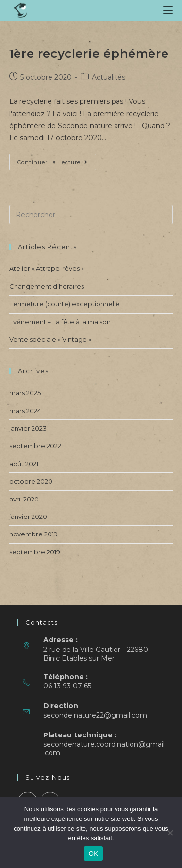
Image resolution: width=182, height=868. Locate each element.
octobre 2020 (31, 481)
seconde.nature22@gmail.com (95, 715)
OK (93, 854)
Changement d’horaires (47, 286)
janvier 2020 (28, 517)
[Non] (170, 833)
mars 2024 (25, 411)
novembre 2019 (33, 534)
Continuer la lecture (57, 164)
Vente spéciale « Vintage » (50, 339)
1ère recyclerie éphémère (89, 54)
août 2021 (24, 464)
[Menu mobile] (168, 10)
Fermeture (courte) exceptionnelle (65, 304)
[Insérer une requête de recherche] (91, 215)
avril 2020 (24, 499)
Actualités (108, 77)
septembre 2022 (35, 446)
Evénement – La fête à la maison (60, 322)
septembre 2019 (35, 552)
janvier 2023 (28, 428)
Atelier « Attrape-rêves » (47, 268)
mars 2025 (25, 393)
